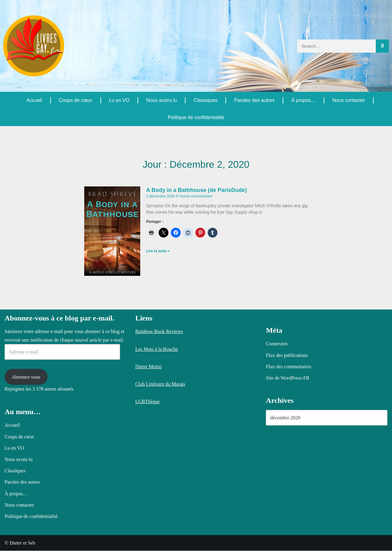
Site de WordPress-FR (288, 378)
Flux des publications (287, 355)
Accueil (34, 100)
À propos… (303, 100)
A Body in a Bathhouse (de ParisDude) (197, 190)
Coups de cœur (75, 100)
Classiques (205, 100)
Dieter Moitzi (149, 367)
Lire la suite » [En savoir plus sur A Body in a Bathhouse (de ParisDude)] (158, 251)
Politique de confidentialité (196, 117)
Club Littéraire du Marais (160, 384)
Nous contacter (349, 100)
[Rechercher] (382, 46)
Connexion (277, 344)
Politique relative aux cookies (151, 541)
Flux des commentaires (288, 367)
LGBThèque (148, 402)
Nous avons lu (162, 100)
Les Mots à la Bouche (157, 349)
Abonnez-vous (26, 377)
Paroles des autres (254, 100)
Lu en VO (119, 100)
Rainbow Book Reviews (159, 332)
